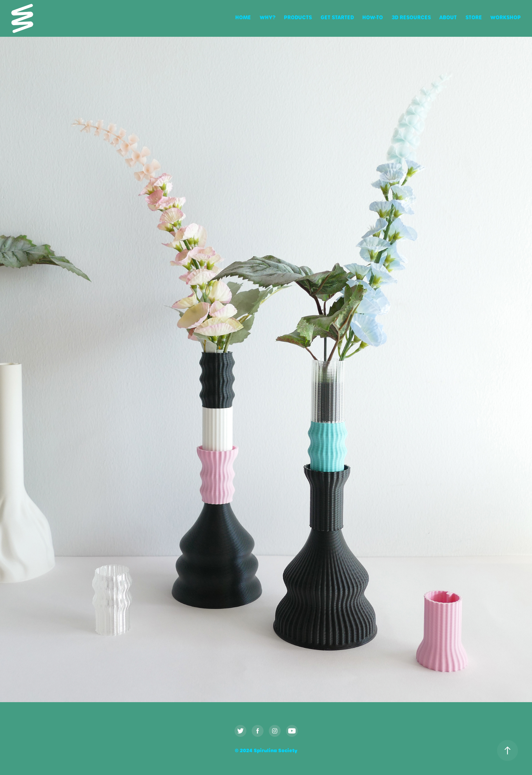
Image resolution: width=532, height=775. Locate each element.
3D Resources (411, 18)
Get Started (337, 18)
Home (243, 18)
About (448, 18)
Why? (268, 18)
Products (298, 18)
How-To (373, 18)
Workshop (506, 18)
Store (474, 18)
